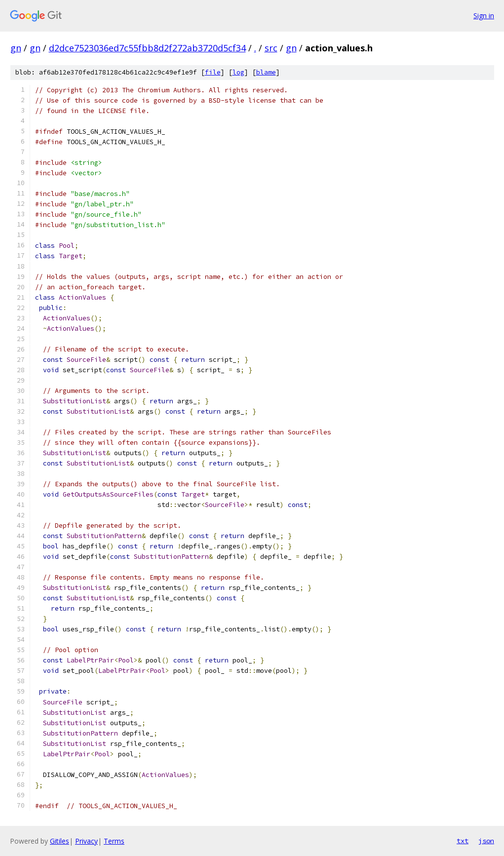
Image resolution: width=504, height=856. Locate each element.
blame (266, 72)
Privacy (86, 841)
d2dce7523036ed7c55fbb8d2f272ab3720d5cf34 (147, 48)
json (486, 841)
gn (16, 48)
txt (463, 841)
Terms (114, 841)
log (238, 72)
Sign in (484, 16)
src (271, 48)
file (213, 72)
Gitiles (59, 841)
